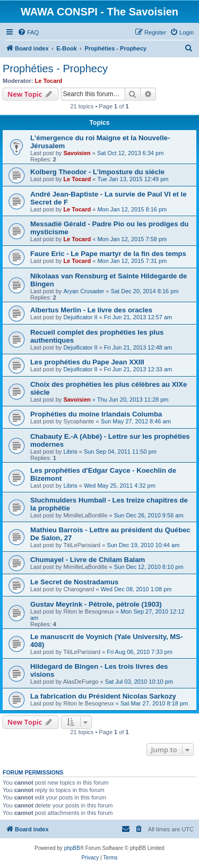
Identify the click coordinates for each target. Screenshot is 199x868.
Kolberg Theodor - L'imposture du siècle (97, 172)
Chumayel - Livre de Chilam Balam (88, 560)
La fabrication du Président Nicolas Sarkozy (103, 696)
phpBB (72, 848)
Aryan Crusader (84, 291)
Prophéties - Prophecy (55, 69)
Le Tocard (49, 81)
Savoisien (77, 153)
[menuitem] (28, 32)
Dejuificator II (80, 317)
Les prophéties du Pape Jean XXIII (87, 362)
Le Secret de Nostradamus (74, 582)
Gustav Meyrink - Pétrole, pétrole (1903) (96, 604)
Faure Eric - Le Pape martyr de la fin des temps (108, 254)
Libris (70, 452)
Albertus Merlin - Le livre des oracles (91, 310)
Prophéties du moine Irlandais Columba (96, 414)
